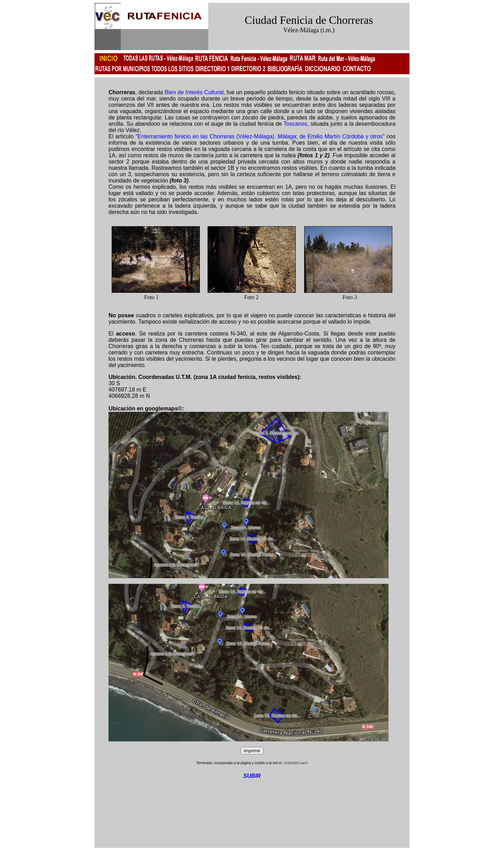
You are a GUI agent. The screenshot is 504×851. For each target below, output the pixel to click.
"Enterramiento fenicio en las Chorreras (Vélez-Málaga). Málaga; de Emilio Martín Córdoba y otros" (260, 136)
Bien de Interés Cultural (194, 92)
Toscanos (295, 124)
